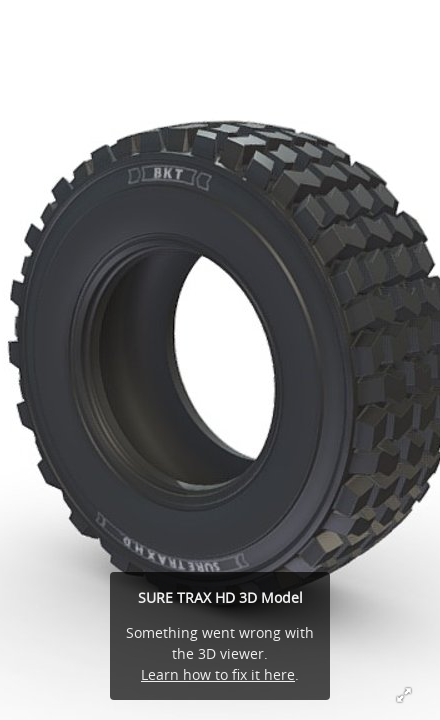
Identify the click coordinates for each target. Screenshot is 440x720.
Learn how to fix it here (218, 674)
